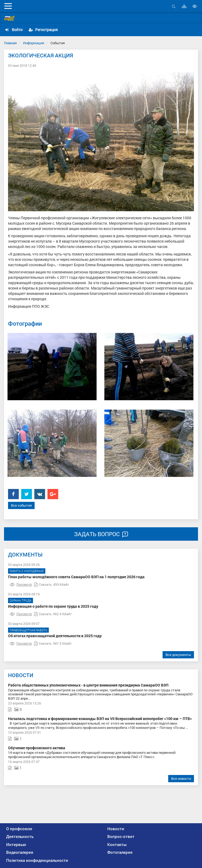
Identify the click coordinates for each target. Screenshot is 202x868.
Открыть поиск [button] (174, 6)
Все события (21, 505)
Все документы (178, 655)
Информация (34, 43)
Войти (14, 30)
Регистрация (43, 30)
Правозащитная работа (28, 630)
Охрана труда (21, 600)
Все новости (181, 778)
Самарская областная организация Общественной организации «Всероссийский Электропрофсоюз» (106, 18)
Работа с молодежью (27, 571)
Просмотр (21, 584)
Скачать (43, 584)
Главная (10, 43)
